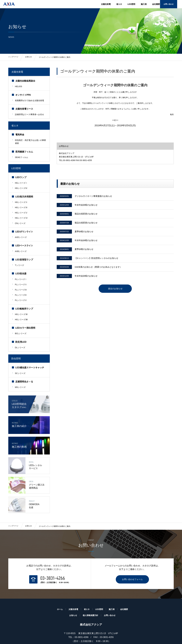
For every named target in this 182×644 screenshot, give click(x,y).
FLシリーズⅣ (21, 280)
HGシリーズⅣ (22, 183)
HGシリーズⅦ (22, 298)
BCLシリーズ (21, 316)
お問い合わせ (173, 4)
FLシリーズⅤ (21, 285)
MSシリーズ (21, 367)
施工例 (144, 4)
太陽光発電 (106, 4)
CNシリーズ (21, 214)
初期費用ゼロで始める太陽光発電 (30, 99)
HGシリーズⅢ (22, 201)
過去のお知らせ (115, 297)
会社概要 (156, 4)
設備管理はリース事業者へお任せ (30, 112)
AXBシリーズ (21, 241)
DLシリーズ (20, 329)
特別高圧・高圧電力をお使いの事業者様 (30, 139)
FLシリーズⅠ (21, 267)
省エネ (119, 4)
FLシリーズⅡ (21, 271)
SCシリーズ (21, 354)
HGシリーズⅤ (22, 205)
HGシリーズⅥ (22, 210)
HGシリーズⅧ (22, 302)
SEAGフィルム (22, 154)
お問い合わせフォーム (132, 565)
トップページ (13, 512)
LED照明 (131, 4)
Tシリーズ (20, 254)
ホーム (60, 595)
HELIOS (19, 86)
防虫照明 (17, 340)
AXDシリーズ (21, 227)
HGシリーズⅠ (22, 179)
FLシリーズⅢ (21, 276)
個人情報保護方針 (90, 601)
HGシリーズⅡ (22, 196)
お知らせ (28, 512)
